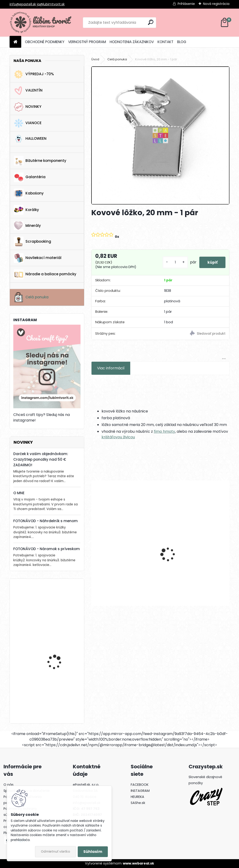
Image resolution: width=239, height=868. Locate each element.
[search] (151, 22)
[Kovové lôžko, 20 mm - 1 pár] (160, 135)
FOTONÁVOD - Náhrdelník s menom (46, 521)
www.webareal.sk (138, 863)
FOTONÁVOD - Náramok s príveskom (47, 549)
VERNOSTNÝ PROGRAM (87, 42)
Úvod (95, 59)
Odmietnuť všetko (55, 852)
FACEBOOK (140, 785)
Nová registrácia (216, 4)
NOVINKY (28, 107)
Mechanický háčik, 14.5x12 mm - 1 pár (124, 563)
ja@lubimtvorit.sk (51, 4)
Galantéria (30, 177)
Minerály (27, 226)
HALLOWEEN (30, 139)
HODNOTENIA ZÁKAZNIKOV (132, 42)
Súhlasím (93, 852)
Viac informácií (111, 368)
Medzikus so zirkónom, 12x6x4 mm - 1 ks (192, 563)
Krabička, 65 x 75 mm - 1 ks (60, 692)
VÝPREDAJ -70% (34, 74)
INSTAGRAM (140, 791)
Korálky (26, 210)
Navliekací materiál (38, 258)
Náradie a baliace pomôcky (45, 274)
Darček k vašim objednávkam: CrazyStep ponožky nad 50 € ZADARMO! (41, 459)
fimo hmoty (164, 431)
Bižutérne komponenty (40, 161)
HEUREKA (137, 797)
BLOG (182, 42)
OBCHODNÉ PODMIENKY (45, 42)
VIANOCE (28, 123)
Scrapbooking (32, 242)
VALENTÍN (28, 91)
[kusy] (172, 262)
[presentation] (94, 546)
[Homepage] (15, 42)
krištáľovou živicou (118, 437)
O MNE (19, 493)
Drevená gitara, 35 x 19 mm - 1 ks (59, 603)
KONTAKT (165, 42)
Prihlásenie (186, 4)
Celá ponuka (31, 297)
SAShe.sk (138, 803)
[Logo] (42, 23)
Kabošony (29, 194)
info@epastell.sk (23, 4)
